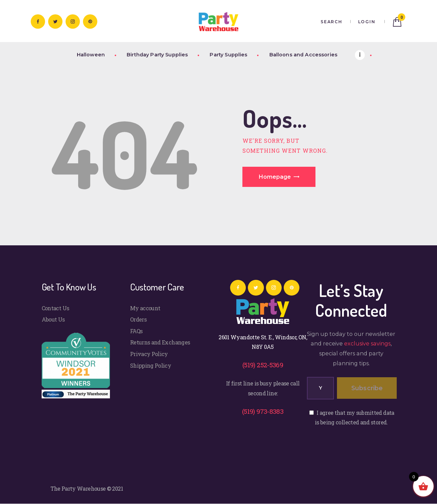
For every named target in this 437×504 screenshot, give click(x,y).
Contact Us (55, 308)
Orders (138, 319)
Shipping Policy (151, 365)
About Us (53, 319)
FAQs (136, 331)
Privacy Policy (149, 354)
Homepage (275, 177)
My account (145, 308)
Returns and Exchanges (160, 342)
